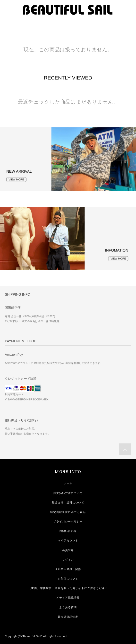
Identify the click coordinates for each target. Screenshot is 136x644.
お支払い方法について (68, 493)
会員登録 (68, 550)
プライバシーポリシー (68, 521)
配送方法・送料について (68, 503)
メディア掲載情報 (68, 598)
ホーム (68, 483)
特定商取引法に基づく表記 (68, 512)
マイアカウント (68, 540)
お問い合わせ (68, 531)
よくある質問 (68, 607)
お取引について (68, 579)
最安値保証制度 (68, 617)
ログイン (68, 560)
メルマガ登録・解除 (68, 569)
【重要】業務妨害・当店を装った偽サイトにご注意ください (68, 588)
